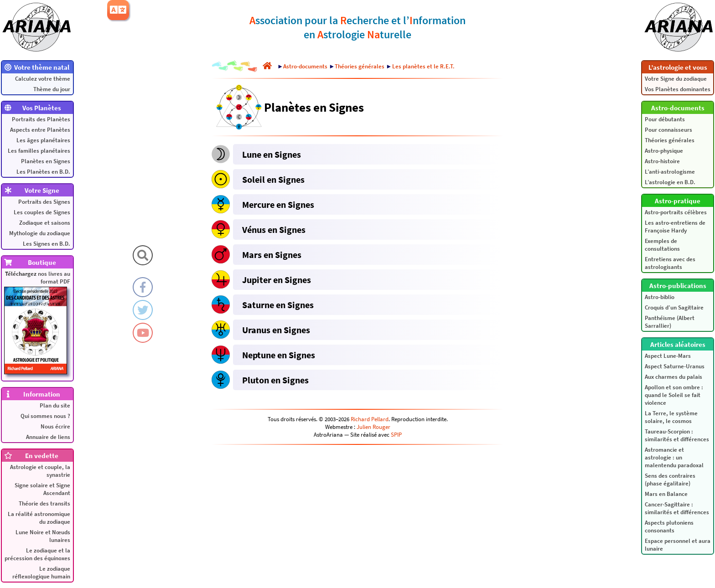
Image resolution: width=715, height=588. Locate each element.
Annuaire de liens (48, 437)
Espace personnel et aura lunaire (678, 545)
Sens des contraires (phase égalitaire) (670, 480)
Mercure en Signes (278, 204)
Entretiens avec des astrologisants (670, 263)
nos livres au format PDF (37, 322)
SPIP (396, 435)
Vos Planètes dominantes (678, 89)
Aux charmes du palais (674, 377)
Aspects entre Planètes (40, 130)
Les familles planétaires (39, 151)
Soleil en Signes (273, 179)
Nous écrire (55, 426)
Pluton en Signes (275, 380)
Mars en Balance (666, 494)
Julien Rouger (373, 427)
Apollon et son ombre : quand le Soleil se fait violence (674, 395)
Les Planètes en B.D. (43, 172)
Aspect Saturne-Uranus (675, 366)
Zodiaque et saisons (45, 223)
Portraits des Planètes (41, 119)
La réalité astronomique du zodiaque (39, 518)
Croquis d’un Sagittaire (674, 307)
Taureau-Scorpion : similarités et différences (677, 435)
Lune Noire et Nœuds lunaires (43, 536)
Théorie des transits (44, 503)
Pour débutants (665, 119)
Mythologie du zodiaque (40, 233)
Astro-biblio (660, 297)
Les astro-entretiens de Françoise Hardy (675, 227)
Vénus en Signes (274, 230)
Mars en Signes (272, 255)
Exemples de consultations (662, 245)
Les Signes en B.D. (47, 244)
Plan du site (55, 405)
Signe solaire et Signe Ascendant (42, 489)
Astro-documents (305, 66)
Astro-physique (664, 151)
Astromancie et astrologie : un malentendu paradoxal (674, 457)
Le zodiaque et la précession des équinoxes (37, 554)
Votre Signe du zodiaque (676, 79)
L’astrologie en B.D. (670, 182)
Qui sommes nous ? (45, 416)
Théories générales (670, 140)
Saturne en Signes (278, 305)
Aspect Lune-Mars (668, 356)
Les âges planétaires (43, 140)
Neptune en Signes (279, 355)
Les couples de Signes (42, 212)
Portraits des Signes (44, 202)
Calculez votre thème (43, 79)
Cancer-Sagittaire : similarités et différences (677, 508)
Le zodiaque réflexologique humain (41, 573)
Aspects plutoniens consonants (669, 526)
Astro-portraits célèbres (676, 212)
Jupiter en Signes (277, 280)
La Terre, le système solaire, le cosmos (671, 417)
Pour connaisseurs (668, 130)
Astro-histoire (662, 161)
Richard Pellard (370, 419)
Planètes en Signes (46, 161)
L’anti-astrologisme (670, 172)
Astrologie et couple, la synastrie (40, 471)
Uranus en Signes (276, 330)
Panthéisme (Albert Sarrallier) (670, 322)
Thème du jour (52, 89)
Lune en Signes (272, 154)
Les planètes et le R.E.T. (423, 66)
